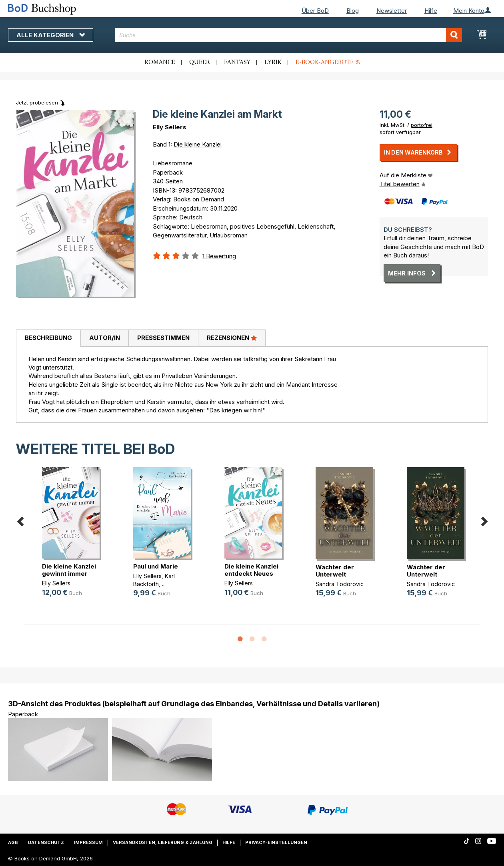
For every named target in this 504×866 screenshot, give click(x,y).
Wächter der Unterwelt (335, 571)
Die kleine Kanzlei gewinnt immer (69, 570)
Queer (200, 62)
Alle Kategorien (51, 35)
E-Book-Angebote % (328, 62)
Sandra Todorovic (340, 584)
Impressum (88, 842)
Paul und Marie (156, 566)
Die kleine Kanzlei (198, 144)
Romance (160, 62)
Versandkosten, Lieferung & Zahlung (163, 842)
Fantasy (237, 62)
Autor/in (105, 338)
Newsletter (392, 11)
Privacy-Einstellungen (276, 842)
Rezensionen (232, 338)
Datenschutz (46, 842)
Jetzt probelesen (37, 102)
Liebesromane (173, 163)
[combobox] (288, 35)
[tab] (48, 338)
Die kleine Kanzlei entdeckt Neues (251, 570)
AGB (13, 842)
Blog (353, 11)
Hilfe (431, 11)
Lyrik (273, 62)
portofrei (422, 125)
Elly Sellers (170, 127)
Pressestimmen (163, 338)
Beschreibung (48, 338)
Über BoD (315, 11)
